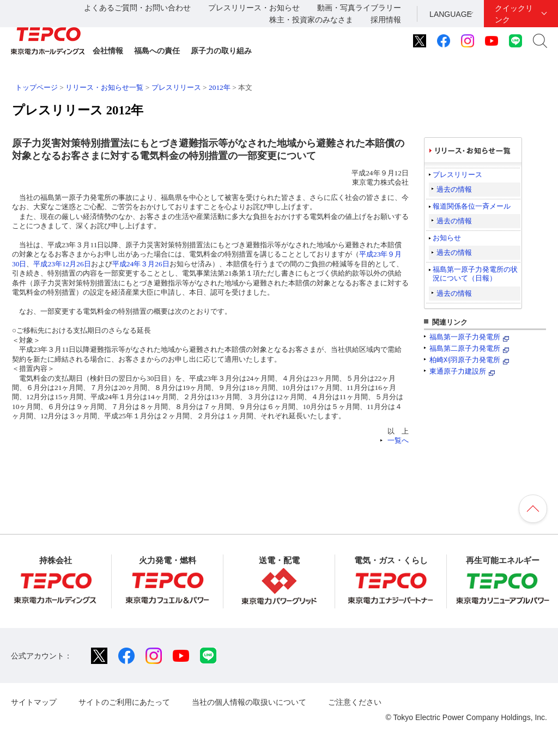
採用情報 (386, 20)
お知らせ (447, 238)
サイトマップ (34, 702)
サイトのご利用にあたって (124, 702)
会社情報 (108, 51)
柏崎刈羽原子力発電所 (465, 360)
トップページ (37, 87)
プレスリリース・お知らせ (254, 8)
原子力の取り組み (221, 51)
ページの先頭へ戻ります (533, 509)
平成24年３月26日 (141, 264)
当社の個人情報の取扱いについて (249, 702)
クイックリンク (514, 14)
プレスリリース (176, 87)
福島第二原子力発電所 (465, 348)
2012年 (220, 87)
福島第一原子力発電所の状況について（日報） (475, 274)
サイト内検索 (540, 41)
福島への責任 (157, 51)
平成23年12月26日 (62, 264)
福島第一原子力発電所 (465, 337)
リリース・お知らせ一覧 (104, 87)
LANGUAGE (451, 14)
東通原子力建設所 (458, 371)
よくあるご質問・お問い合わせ (137, 8)
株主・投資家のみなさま (311, 20)
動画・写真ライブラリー (359, 8)
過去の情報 (454, 189)
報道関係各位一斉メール (472, 206)
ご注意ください (355, 702)
